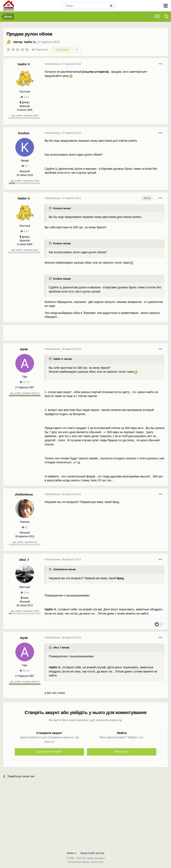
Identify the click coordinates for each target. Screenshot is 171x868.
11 (25, 527)
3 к (25, 166)
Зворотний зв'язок (92, 853)
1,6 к (25, 593)
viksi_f (24, 560)
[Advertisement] (93, 334)
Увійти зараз (122, 752)
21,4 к (25, 382)
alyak (24, 349)
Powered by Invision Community (85, 862)
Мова (71, 853)
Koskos (24, 133)
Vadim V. (30, 42)
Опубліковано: (63, 64)
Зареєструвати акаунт (49, 752)
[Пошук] (84, 6)
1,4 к (25, 97)
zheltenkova (24, 494)
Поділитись (40, 50)
